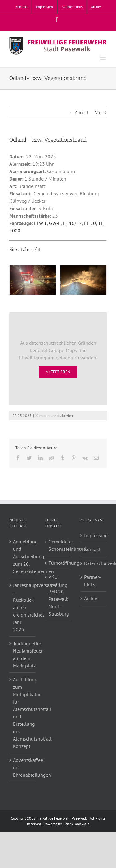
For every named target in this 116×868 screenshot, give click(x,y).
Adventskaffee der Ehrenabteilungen (23, 767)
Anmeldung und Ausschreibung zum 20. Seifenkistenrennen (23, 556)
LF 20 (90, 223)
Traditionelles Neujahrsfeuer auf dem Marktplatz (23, 654)
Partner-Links (92, 581)
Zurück (82, 112)
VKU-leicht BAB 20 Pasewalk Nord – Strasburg (59, 595)
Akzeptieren (58, 372)
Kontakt (92, 549)
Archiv (91, 598)
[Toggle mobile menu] (103, 58)
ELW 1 (41, 223)
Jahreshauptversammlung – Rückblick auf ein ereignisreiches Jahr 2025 (23, 607)
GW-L (55, 223)
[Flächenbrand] (33, 280)
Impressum (94, 535)
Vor (98, 112)
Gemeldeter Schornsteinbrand (59, 545)
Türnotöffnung (59, 563)
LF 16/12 (72, 223)
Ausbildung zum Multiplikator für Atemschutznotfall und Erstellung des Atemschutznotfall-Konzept (23, 713)
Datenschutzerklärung (94, 563)
